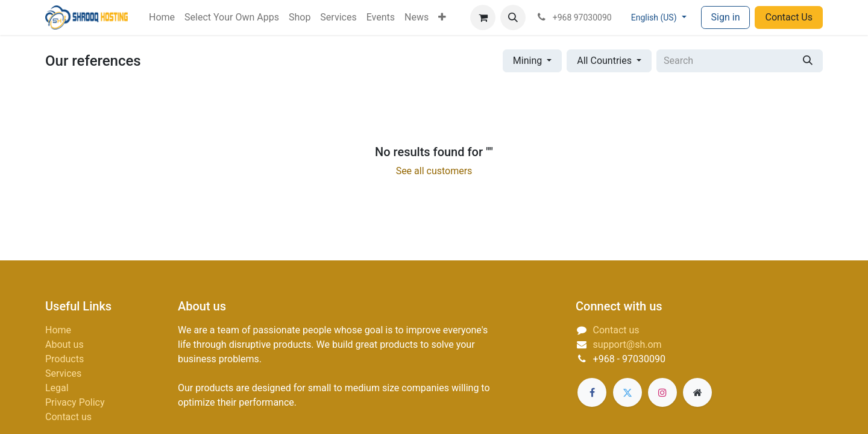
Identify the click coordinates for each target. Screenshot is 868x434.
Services (63, 373)
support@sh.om (627, 344)
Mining (527, 61)
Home (58, 330)
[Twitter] (627, 392)
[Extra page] (697, 392)
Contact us (68, 417)
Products (64, 359)
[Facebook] (592, 392)
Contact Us (789, 17)
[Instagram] (662, 392)
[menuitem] (162, 17)
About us (64, 344)
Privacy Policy (75, 402)
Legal (57, 388)
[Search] (808, 61)
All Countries (604, 61)
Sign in (726, 17)
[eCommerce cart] (483, 17)
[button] (513, 17)
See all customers (434, 171)
